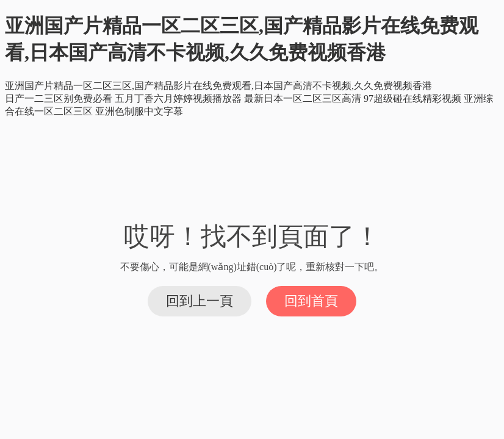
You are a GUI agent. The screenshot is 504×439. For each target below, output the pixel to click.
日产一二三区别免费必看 (59, 98)
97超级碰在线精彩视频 (412, 98)
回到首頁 (311, 301)
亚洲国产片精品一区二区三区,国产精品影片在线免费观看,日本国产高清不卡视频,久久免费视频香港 (218, 86)
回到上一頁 (200, 301)
